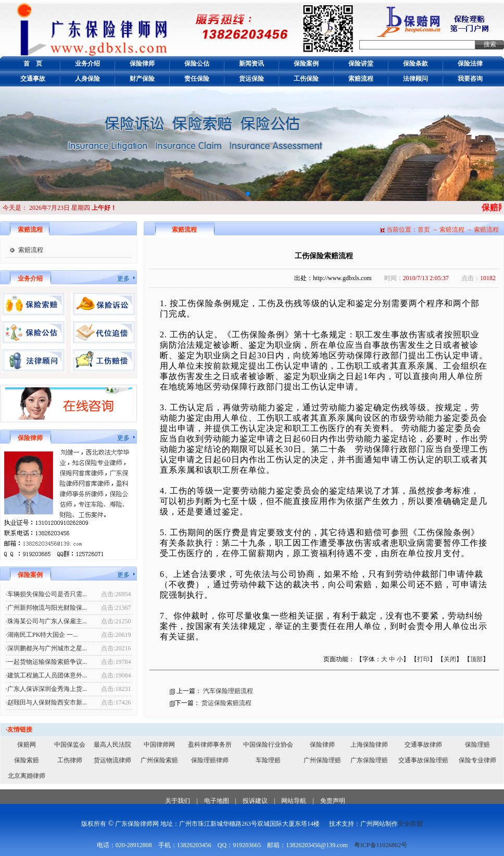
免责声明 (333, 801)
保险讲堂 (361, 64)
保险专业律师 (477, 760)
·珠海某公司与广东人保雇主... (46, 621)
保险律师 (142, 64)
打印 (423, 659)
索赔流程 (361, 79)
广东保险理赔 (369, 760)
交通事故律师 (423, 745)
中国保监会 (70, 745)
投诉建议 (255, 801)
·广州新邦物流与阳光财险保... (46, 608)
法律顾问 (415, 79)
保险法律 (470, 64)
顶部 (476, 659)
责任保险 (197, 79)
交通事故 (33, 79)
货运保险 (251, 79)
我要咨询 (470, 79)
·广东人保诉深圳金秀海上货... (46, 689)
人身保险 (87, 79)
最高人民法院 (112, 745)
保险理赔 (477, 745)
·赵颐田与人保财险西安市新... (46, 702)
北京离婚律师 (27, 776)
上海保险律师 (369, 745)
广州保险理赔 (322, 760)
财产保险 (142, 79)
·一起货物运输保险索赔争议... (46, 662)
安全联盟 (410, 824)
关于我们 (178, 801)
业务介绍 (87, 64)
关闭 (450, 659)
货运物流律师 (112, 760)
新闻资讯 (251, 64)
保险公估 (197, 64)
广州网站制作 (379, 824)
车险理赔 (268, 760)
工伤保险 (306, 79)
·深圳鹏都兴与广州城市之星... (46, 648)
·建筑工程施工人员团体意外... (46, 675)
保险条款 (415, 64)
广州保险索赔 (159, 760)
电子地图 (217, 801)
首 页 (33, 64)
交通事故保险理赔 (423, 760)
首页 (424, 230)
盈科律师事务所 (210, 745)
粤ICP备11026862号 (381, 845)
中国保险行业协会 (268, 745)
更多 (123, 279)
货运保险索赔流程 (226, 703)
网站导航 (294, 801)
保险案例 (306, 64)
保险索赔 (27, 760)
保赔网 (27, 745)
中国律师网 (159, 745)
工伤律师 (70, 760)
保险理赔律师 (210, 760)
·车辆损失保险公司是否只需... (46, 594)
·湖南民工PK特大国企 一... (42, 635)
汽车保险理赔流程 (228, 691)
